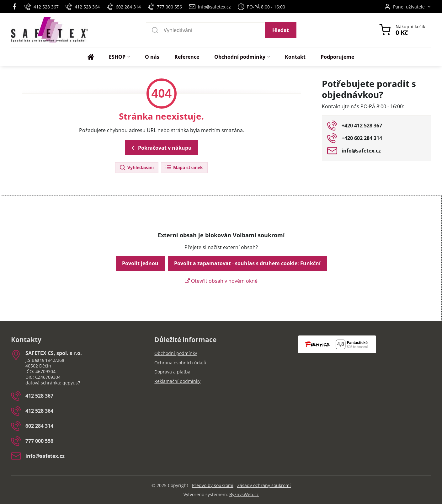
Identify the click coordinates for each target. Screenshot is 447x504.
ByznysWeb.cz (244, 494)
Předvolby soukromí (213, 485)
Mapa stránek (184, 168)
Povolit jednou (140, 263)
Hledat (281, 30)
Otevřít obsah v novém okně (221, 281)
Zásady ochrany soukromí (264, 485)
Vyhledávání (136, 168)
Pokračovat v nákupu (160, 148)
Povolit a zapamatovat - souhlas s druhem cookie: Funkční (247, 263)
